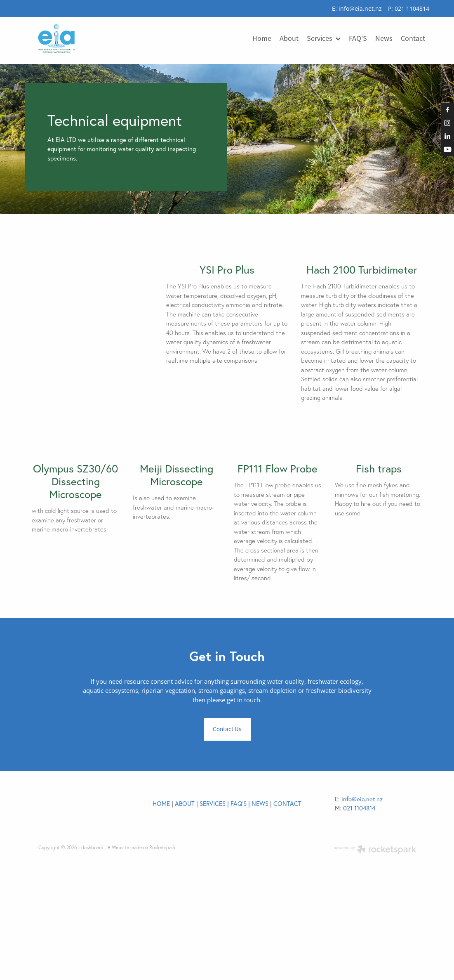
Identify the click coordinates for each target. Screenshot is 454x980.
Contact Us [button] (227, 815)
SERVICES (213, 889)
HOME (161, 889)
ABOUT (185, 889)
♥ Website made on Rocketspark (142, 933)
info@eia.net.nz (360, 8)
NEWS (260, 889)
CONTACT (287, 889)
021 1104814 (359, 894)
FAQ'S (239, 889)
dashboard (92, 933)
